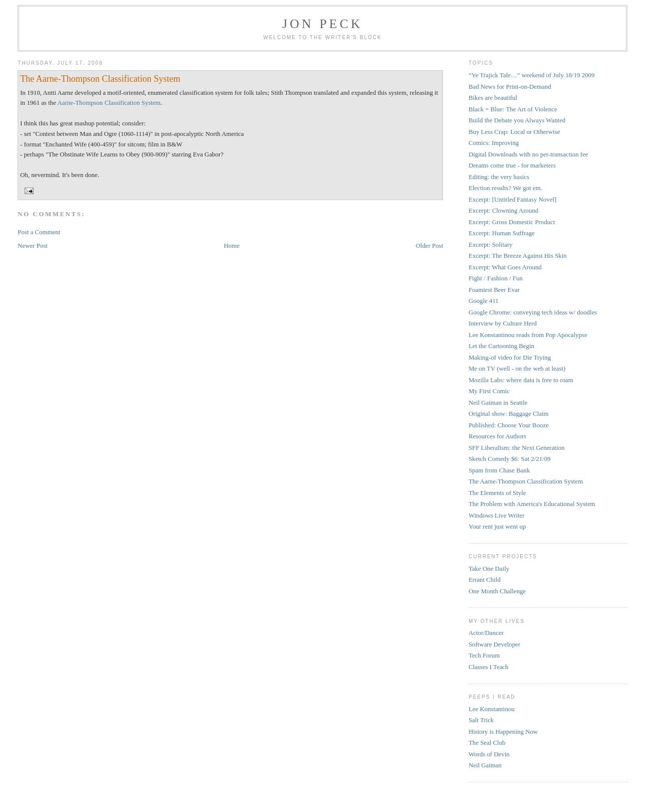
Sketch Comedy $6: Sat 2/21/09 (510, 459)
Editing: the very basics (499, 177)
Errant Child (485, 580)
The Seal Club (487, 743)
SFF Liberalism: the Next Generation (516, 448)
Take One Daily (489, 569)
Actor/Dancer (486, 633)
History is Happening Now (503, 732)
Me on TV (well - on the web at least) (517, 369)
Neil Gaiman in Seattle (498, 403)
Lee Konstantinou (492, 709)
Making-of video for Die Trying (510, 358)
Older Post (430, 246)
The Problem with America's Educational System (532, 504)
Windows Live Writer (497, 516)
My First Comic (489, 391)
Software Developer (494, 644)
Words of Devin (489, 754)
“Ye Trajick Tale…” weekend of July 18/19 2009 (532, 75)
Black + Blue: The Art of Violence (513, 109)
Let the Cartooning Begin (501, 346)
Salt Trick (481, 720)
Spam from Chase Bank (499, 470)
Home (232, 246)
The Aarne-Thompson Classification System (100, 79)
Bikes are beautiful (493, 98)
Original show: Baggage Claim (509, 414)
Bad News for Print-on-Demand (510, 87)
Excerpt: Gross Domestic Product (512, 222)
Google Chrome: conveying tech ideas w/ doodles (533, 312)
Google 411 (484, 301)
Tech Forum (484, 656)
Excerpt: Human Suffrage (502, 233)
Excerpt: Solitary (491, 245)
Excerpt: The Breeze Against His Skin (518, 256)
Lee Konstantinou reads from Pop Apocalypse (528, 335)
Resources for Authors (497, 436)
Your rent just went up (497, 527)
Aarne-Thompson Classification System (109, 103)
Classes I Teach (489, 667)
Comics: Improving (494, 143)
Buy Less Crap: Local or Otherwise (514, 132)
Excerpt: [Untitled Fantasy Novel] (512, 200)
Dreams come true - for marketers (512, 166)
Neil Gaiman (485, 765)
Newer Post (33, 246)
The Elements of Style (497, 493)
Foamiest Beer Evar (494, 290)
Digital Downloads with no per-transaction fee (528, 154)
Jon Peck (322, 24)
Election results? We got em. (505, 188)
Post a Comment (39, 232)
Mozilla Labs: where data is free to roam (521, 380)
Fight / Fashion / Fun (496, 278)
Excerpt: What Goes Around (505, 267)
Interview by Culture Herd (503, 323)
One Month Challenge (497, 591)
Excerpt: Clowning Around (503, 211)
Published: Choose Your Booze (509, 425)
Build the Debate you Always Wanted (517, 120)
